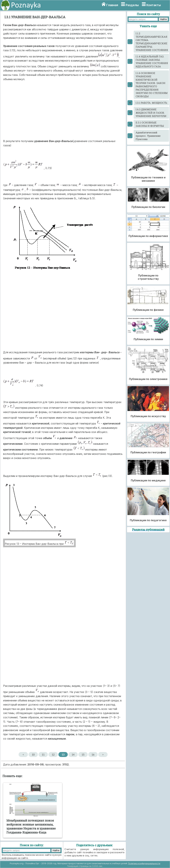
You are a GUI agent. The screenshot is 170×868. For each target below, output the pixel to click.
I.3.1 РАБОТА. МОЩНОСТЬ (151, 103)
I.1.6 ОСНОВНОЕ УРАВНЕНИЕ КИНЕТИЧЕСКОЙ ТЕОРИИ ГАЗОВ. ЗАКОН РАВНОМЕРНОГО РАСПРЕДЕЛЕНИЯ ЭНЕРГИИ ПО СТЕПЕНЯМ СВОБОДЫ (152, 85)
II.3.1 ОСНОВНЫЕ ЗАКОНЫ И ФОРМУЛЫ (150, 124)
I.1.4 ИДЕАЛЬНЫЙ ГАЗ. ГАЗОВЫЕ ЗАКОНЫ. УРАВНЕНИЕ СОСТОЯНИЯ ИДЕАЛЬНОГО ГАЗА (152, 61)
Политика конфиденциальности (144, 863)
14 (73, 755)
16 (93, 755)
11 (43, 755)
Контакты (154, 5)
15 (83, 755)
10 (33, 755)
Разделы (132, 5)
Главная (112, 5)
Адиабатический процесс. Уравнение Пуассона (148, 136)
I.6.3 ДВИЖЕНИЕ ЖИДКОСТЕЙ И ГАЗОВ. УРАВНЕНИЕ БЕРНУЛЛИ (151, 113)
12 (53, 755)
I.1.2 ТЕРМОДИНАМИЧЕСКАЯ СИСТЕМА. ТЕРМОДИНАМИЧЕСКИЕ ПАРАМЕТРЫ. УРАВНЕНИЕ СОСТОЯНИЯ (152, 42)
